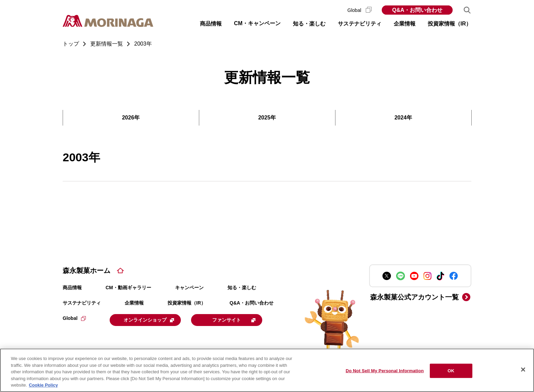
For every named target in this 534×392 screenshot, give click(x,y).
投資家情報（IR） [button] (450, 24)
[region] (267, 370)
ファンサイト (241, 320)
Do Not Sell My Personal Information (385, 371)
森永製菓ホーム (87, 271)
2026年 (131, 118)
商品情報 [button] (211, 24)
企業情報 (134, 303)
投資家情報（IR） (187, 303)
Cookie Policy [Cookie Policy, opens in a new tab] (43, 385)
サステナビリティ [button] (360, 24)
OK (451, 371)
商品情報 (72, 288)
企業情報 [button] (405, 24)
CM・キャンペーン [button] (257, 23)
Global (359, 10)
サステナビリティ (82, 303)
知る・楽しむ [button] (309, 24)
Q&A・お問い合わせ (417, 10)
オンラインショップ (152, 320)
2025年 (267, 118)
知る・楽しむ (242, 288)
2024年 (403, 118)
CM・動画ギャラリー (128, 288)
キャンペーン (189, 288)
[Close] (523, 370)
